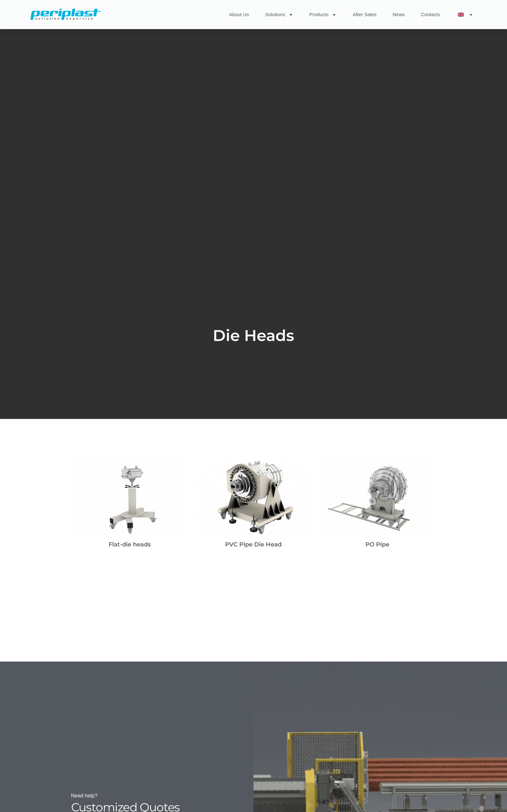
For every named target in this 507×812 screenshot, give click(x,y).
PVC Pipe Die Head (253, 544)
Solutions (279, 15)
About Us (239, 14)
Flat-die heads (130, 544)
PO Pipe (377, 544)
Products (323, 15)
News (399, 14)
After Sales (365, 14)
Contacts (431, 14)
